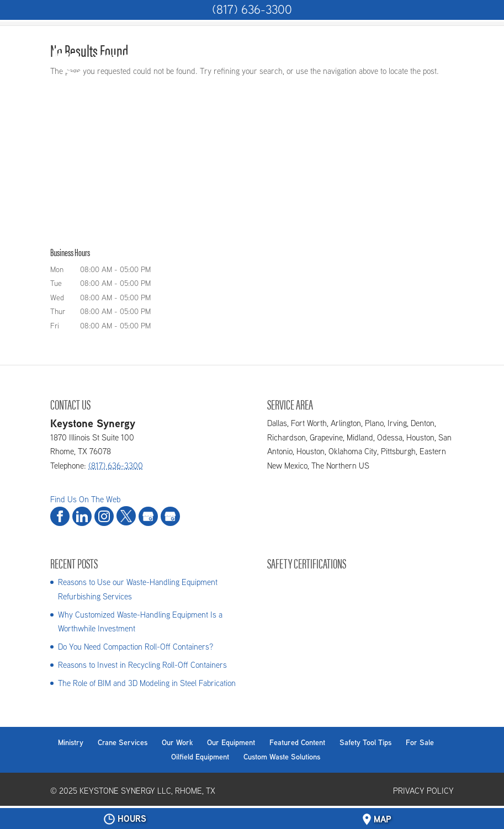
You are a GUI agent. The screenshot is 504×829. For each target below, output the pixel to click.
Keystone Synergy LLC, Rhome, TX (147, 791)
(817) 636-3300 (252, 9)
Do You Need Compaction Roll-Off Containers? (136, 647)
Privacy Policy (423, 791)
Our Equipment (231, 742)
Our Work (177, 742)
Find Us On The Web (85, 499)
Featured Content (297, 742)
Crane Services (123, 742)
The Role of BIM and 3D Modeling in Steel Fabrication (147, 683)
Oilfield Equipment (200, 757)
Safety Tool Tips (365, 742)
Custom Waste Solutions (282, 757)
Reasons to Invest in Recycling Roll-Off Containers (142, 665)
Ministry (71, 742)
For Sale (420, 742)
